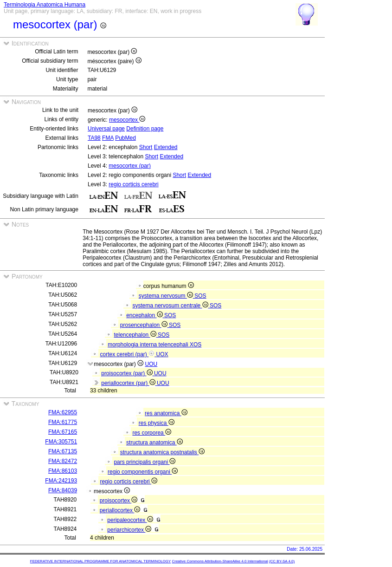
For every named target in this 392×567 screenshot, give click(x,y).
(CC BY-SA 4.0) (282, 561)
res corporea (152, 433)
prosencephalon (145, 325)
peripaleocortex (130, 520)
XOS (196, 345)
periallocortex (120, 510)
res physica (157, 423)
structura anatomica (154, 443)
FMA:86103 (63, 471)
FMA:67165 (63, 432)
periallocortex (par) (129, 383)
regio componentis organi (143, 472)
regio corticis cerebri (133, 184)
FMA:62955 (63, 412)
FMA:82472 (63, 461)
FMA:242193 (61, 481)
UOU (151, 364)
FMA (108, 138)
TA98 (94, 138)
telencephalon (136, 335)
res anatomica (166, 413)
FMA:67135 (63, 451)
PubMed (125, 138)
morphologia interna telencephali (149, 345)
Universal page (106, 129)
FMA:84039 (63, 490)
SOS (200, 296)
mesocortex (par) (130, 166)
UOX (162, 354)
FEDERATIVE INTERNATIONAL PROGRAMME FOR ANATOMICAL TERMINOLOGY (100, 561)
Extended (166, 147)
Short (146, 147)
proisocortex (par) (128, 373)
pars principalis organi (145, 462)
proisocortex (119, 501)
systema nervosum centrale (171, 306)
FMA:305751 (61, 442)
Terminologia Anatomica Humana (45, 5)
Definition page (145, 129)
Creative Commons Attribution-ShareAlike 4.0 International (220, 561)
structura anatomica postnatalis (162, 452)
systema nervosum (167, 296)
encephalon (145, 315)
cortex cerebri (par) (128, 354)
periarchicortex (129, 530)
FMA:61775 (63, 422)
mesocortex (127, 120)
